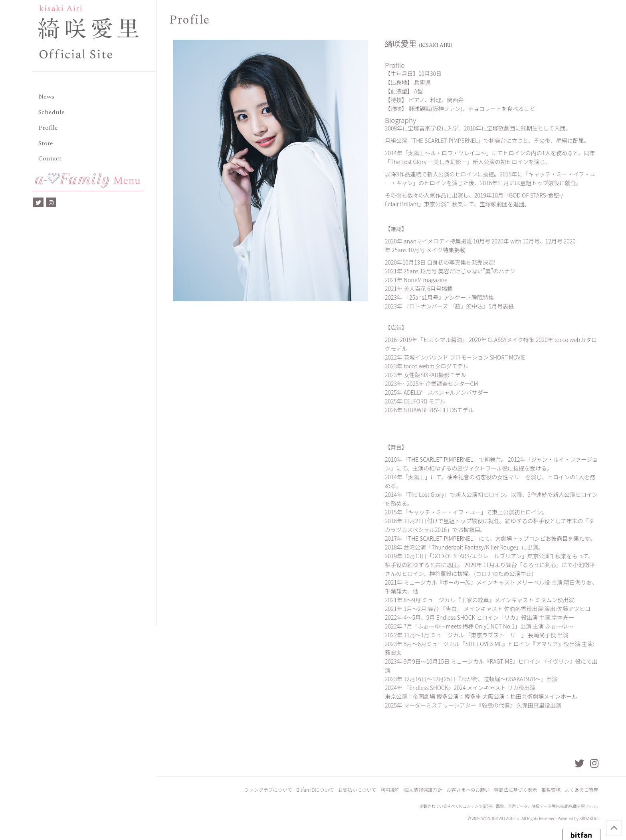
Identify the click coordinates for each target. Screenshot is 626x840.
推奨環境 (551, 791)
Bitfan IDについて (317, 791)
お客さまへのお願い (469, 791)
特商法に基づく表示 (516, 791)
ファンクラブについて (271, 791)
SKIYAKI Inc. (590, 819)
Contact (50, 158)
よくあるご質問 (582, 791)
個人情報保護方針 (424, 791)
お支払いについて (359, 791)
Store (46, 143)
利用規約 (392, 791)
